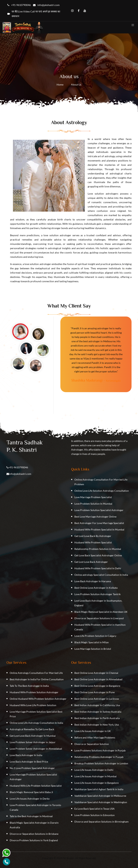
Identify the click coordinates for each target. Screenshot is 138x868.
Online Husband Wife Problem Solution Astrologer (38, 699)
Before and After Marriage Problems (95, 737)
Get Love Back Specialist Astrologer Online (98, 555)
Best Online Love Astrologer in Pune (95, 692)
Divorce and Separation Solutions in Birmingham (102, 822)
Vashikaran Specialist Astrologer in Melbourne (100, 796)
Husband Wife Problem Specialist (93, 542)
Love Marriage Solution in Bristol (93, 649)
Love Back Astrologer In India (26, 755)
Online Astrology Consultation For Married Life (36, 673)
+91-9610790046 (18, 467)
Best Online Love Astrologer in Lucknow (97, 699)
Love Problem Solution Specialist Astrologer (99, 510)
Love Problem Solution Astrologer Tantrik (97, 594)
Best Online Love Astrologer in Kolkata (96, 588)
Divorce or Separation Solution (92, 744)
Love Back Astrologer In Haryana (93, 581)
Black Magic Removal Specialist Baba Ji (31, 792)
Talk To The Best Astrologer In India (29, 686)
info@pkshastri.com (20, 474)
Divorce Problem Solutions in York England (34, 840)
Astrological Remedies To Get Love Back (32, 729)
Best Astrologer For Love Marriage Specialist (99, 523)
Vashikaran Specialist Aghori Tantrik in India (99, 789)
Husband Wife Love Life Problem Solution (33, 705)
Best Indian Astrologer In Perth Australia (97, 718)
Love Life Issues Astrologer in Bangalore (96, 783)
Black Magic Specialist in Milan (92, 642)
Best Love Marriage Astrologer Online (95, 517)
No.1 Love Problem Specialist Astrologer (32, 768)
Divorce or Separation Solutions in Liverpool (99, 618)
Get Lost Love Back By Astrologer (93, 536)
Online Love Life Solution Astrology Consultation (102, 491)
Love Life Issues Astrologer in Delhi (94, 770)
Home (60, 85)
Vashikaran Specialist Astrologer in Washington (101, 802)
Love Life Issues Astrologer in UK (93, 731)
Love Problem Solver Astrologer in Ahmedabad (36, 749)
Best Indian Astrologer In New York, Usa (97, 725)
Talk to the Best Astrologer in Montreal (31, 816)
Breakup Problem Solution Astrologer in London (101, 763)
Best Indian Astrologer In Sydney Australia (98, 712)
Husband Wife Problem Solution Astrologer (34, 692)
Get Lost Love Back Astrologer (91, 562)
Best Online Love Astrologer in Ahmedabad (98, 679)
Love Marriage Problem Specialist (93, 497)
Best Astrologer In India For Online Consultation (37, 679)
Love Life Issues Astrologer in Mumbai (96, 776)
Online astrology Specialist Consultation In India (101, 575)
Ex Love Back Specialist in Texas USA (95, 809)
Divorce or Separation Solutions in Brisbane (34, 834)
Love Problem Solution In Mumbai (93, 504)
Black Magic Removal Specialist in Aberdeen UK (101, 612)
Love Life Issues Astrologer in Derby (30, 799)
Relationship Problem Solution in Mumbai (98, 549)
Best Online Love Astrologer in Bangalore (97, 686)
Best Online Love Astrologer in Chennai (96, 673)
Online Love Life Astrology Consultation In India (36, 723)
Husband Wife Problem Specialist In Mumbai (99, 529)
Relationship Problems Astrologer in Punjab (99, 757)
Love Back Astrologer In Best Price (29, 762)
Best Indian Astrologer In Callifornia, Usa (97, 705)
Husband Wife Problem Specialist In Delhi (98, 568)
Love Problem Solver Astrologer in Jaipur (33, 742)
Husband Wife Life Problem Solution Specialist (36, 786)
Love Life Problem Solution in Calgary (95, 636)
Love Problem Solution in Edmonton (95, 815)
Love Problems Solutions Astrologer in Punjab (100, 750)
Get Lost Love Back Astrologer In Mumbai (33, 736)
